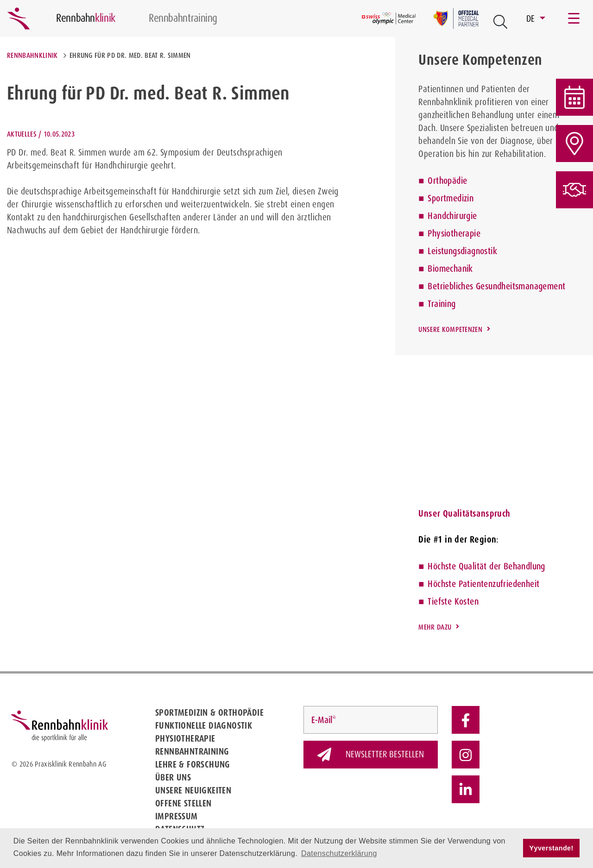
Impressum (177, 816)
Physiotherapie (454, 233)
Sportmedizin (451, 198)
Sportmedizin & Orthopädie (209, 712)
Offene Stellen (183, 803)
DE (532, 19)
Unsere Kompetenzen (450, 329)
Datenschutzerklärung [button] (339, 853)
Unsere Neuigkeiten (193, 790)
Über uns (173, 777)
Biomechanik (450, 269)
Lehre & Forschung (193, 764)
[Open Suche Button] (500, 22)
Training (442, 304)
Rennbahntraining (192, 751)
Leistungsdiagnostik (462, 251)
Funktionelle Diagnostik (204, 725)
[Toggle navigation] (574, 19)
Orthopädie (447, 181)
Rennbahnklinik (32, 55)
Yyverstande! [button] (552, 848)
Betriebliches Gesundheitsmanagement (496, 286)
